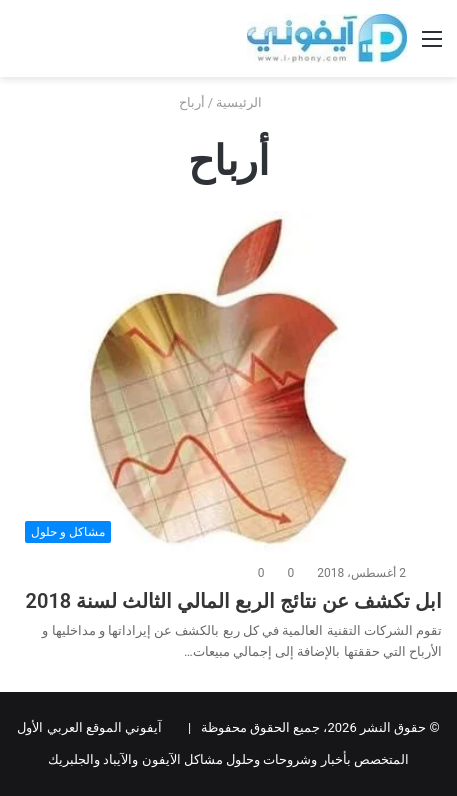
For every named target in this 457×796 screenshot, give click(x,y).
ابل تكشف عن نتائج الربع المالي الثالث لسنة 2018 (234, 601)
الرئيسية (247, 102)
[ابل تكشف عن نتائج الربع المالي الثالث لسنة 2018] (228, 382)
